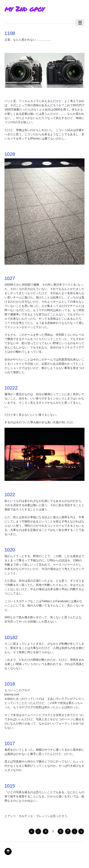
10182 (11, 637)
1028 (10, 154)
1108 (10, 33)
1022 (10, 495)
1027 (10, 278)
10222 (11, 388)
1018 (10, 684)
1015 (10, 786)
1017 (10, 743)
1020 (10, 550)
